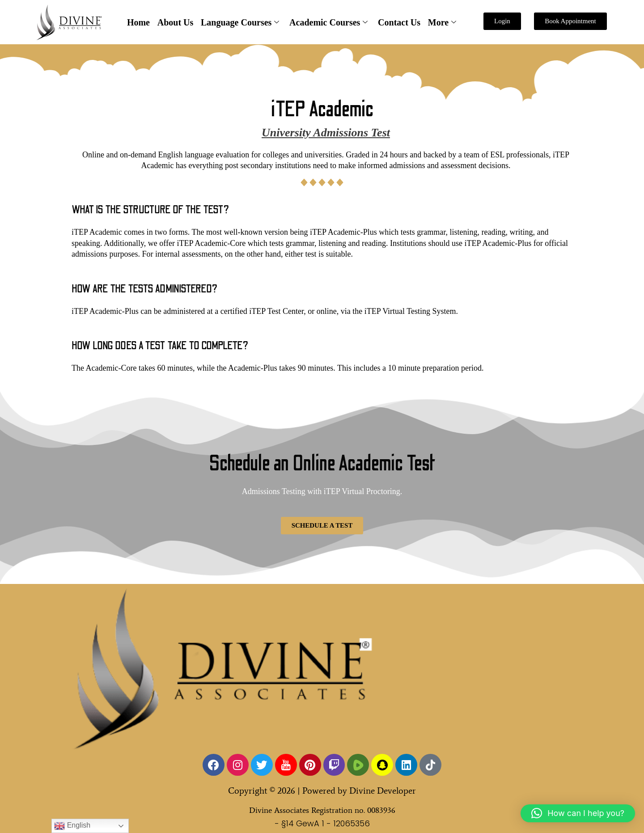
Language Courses (240, 23)
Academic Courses (328, 23)
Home (139, 22)
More (441, 23)
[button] (578, 813)
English (72, 826)
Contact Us (399, 22)
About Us (176, 22)
